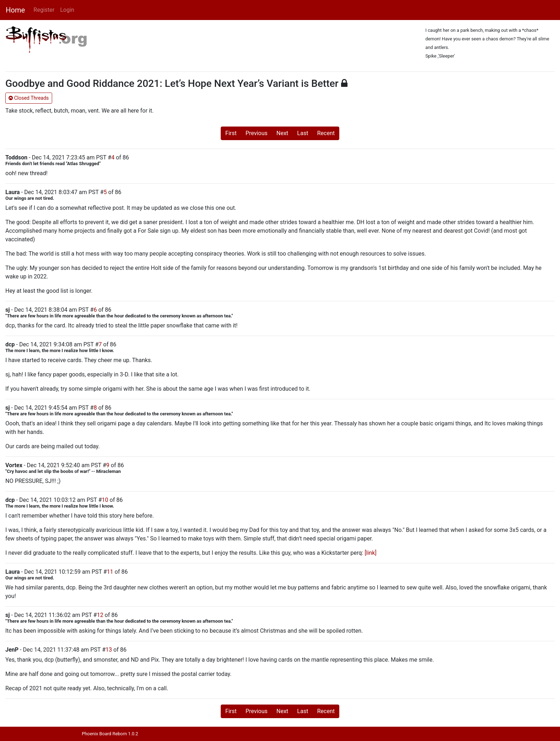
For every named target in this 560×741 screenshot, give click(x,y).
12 (100, 615)
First (231, 133)
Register (44, 10)
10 (105, 500)
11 (110, 572)
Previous (256, 133)
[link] (371, 553)
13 (109, 650)
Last (303, 133)
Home (15, 10)
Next (282, 133)
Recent (326, 133)
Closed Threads (29, 98)
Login (67, 10)
